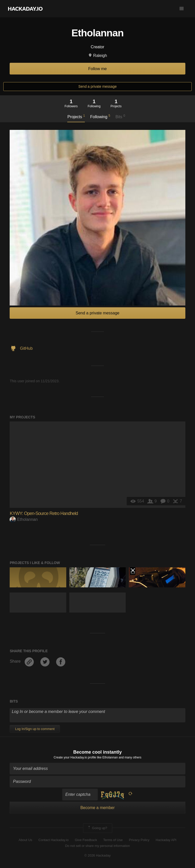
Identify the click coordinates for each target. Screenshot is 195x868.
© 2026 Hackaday (97, 855)
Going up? (97, 828)
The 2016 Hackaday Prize (133, 571)
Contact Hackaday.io (53, 840)
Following (100, 116)
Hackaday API (166, 840)
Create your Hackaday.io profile (75, 757)
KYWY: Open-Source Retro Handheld (44, 513)
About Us (25, 840)
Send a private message (98, 86)
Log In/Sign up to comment (35, 729)
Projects (76, 116)
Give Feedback (86, 840)
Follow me (98, 69)
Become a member (97, 808)
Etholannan (24, 519)
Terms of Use (113, 840)
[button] (182, 9)
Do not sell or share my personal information (97, 846)
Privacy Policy (139, 840)
